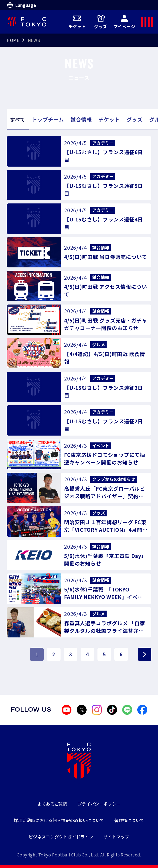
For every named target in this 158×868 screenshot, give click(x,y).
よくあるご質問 (53, 804)
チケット (77, 22)
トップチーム (48, 119)
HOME (13, 40)
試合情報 (81, 119)
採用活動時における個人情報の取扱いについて (59, 820)
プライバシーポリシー (99, 804)
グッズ (101, 22)
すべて (18, 119)
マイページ (124, 22)
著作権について (129, 820)
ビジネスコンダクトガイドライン (61, 837)
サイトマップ (116, 837)
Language (21, 5)
